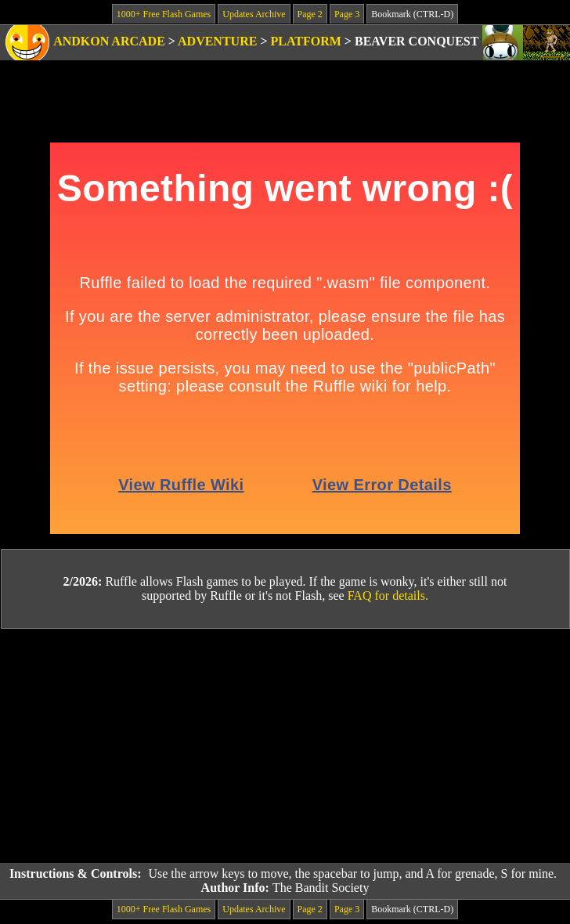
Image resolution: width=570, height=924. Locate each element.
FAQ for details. (388, 596)
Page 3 (347, 14)
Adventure (217, 41)
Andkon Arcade (109, 41)
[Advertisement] (285, 746)
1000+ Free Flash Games (164, 14)
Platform (306, 41)
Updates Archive (254, 14)
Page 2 (310, 14)
